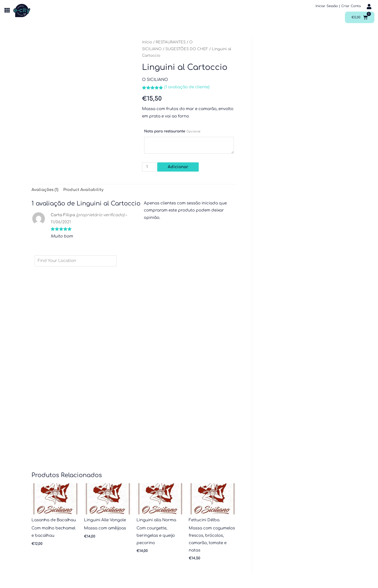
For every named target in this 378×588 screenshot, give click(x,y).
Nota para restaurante (172, 131)
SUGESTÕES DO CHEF (187, 49)
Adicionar (178, 167)
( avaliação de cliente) (187, 87)
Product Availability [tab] (83, 190)
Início (147, 42)
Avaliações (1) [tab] (45, 190)
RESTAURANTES (171, 42)
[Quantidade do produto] (149, 167)
